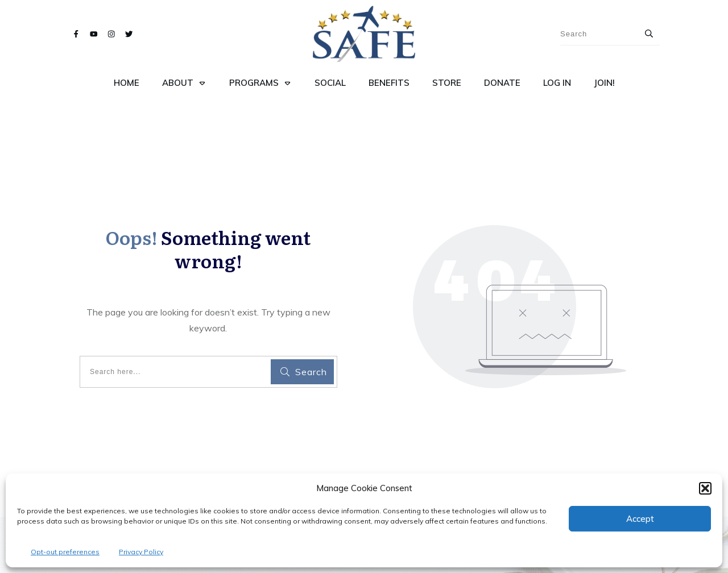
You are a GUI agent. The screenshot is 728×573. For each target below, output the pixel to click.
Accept (640, 519)
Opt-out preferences (65, 552)
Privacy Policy (141, 552)
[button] (705, 488)
